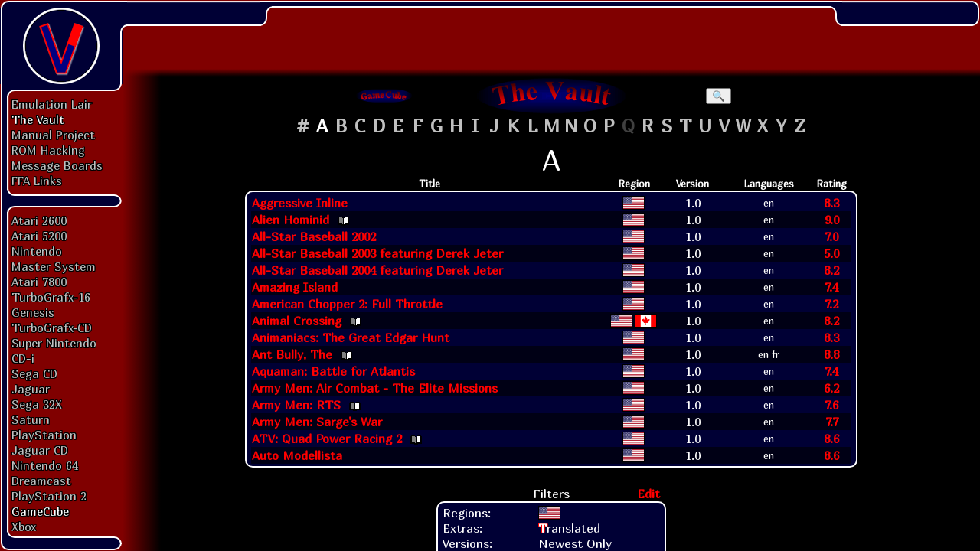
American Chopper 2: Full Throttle (347, 304)
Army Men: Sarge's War (317, 422)
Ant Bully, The (292, 354)
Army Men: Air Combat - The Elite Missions (375, 388)
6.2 (831, 388)
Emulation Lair (52, 104)
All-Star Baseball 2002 (314, 236)
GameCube (40, 511)
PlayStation (44, 435)
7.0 (831, 236)
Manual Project (53, 135)
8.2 (831, 270)
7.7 (832, 422)
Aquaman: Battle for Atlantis (333, 371)
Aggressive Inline (300, 203)
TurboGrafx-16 (51, 297)
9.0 (832, 220)
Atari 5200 (39, 236)
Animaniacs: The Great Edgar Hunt (351, 337)
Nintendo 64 (45, 465)
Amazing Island (295, 287)
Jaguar (31, 389)
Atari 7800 (39, 282)
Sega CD (34, 373)
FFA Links (37, 181)
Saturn (31, 419)
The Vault (38, 119)
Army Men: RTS (296, 405)
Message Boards (57, 165)
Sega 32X (37, 404)
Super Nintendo (54, 343)
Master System (54, 266)
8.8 (831, 354)
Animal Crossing (297, 321)
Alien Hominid (291, 220)
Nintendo (37, 251)
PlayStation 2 (49, 496)
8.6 (831, 439)
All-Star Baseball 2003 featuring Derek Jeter (377, 253)
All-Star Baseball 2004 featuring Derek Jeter (377, 270)
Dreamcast (41, 481)
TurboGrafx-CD (52, 328)
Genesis (33, 312)
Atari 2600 (39, 220)
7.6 (831, 405)
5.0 (831, 253)
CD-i (23, 358)
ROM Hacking (48, 150)
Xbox (24, 527)
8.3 (831, 203)
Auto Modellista (297, 455)
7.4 (831, 287)
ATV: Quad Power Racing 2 (327, 439)
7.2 (831, 304)
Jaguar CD (40, 450)
